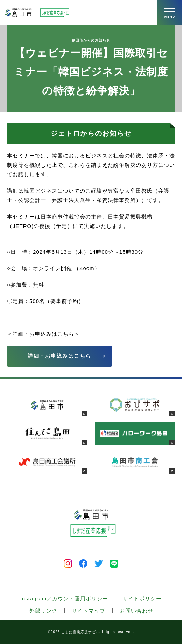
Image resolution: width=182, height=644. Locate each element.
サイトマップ (89, 611)
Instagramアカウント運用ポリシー (64, 598)
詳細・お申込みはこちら (59, 356)
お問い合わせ (136, 611)
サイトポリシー (142, 598)
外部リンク (43, 611)
